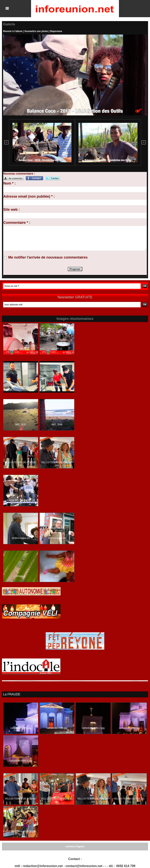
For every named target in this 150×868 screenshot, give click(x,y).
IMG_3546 (57, 425)
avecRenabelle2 (21, 387)
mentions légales (75, 847)
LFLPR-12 (57, 349)
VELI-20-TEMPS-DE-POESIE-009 (57, 464)
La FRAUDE (12, 694)
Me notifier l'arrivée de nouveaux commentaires (48, 257)
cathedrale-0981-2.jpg (93, 728)
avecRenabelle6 (57, 387)
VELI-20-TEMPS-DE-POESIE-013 (21, 833)
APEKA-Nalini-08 (57, 538)
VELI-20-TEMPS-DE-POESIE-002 (57, 800)
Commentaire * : (17, 223)
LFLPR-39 (21, 349)
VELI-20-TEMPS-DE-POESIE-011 (129, 800)
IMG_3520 (21, 425)
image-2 (21, 576)
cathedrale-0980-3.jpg (21, 761)
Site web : (12, 210)
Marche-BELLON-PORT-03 (21, 500)
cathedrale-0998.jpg (57, 728)
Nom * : (9, 183)
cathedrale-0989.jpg (21, 728)
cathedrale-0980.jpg (129, 728)
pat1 (57, 576)
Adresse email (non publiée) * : (29, 196)
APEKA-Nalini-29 (21, 538)
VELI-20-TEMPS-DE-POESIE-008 (21, 464)
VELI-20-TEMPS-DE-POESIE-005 (21, 800)
